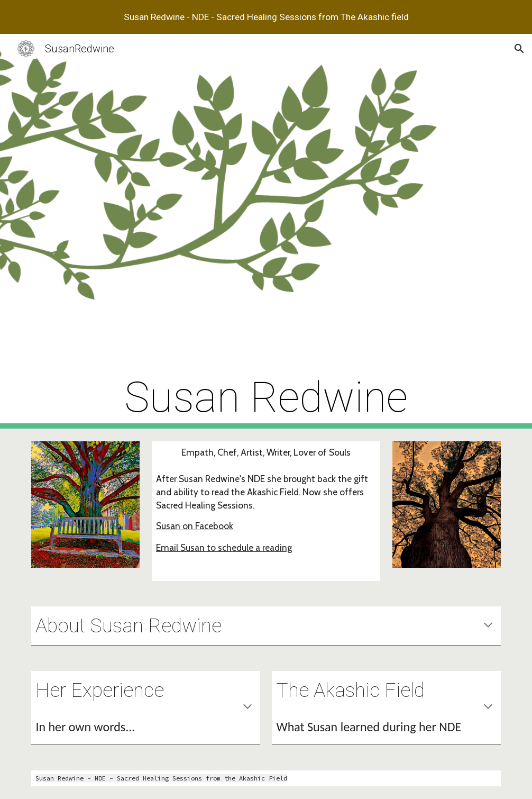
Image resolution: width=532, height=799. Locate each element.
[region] (266, 17)
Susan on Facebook (195, 526)
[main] (266, 231)
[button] (519, 49)
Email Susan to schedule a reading (224, 547)
